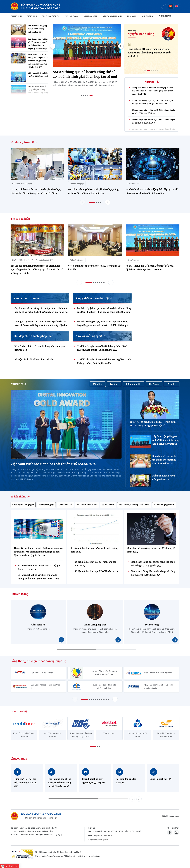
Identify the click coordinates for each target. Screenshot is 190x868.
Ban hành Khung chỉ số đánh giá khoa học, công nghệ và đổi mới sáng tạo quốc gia (93, 191)
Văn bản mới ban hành (28, 298)
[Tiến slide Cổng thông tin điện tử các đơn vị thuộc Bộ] (115, 699)
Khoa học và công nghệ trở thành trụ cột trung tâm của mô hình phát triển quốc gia (164, 460)
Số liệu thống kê (20, 497)
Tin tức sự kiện (20, 219)
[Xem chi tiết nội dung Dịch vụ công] (175, 640)
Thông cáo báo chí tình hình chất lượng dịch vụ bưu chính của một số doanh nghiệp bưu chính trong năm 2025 (153, 92)
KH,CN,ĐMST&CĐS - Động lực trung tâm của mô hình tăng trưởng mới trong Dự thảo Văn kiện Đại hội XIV (38, 61)
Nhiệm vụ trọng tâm (24, 142)
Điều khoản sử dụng (171, 816)
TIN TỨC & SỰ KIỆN (51, 16)
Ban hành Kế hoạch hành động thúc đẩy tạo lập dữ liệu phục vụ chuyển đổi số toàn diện (152, 191)
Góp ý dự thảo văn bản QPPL (95, 298)
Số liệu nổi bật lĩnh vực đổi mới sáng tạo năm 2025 (95, 564)
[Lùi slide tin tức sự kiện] (79, 282)
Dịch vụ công (72, 16)
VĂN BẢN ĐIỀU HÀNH (112, 16)
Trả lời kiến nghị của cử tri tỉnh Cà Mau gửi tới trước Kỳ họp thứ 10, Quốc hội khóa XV (104, 361)
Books (154, 384)
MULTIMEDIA (148, 16)
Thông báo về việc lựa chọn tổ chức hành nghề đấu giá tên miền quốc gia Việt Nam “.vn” (152, 103)
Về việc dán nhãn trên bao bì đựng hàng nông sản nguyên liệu (40, 348)
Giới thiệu (32, 16)
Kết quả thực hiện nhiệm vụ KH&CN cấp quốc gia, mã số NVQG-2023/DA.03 (154, 123)
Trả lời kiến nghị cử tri (91, 336)
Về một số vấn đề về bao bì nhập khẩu (34, 360)
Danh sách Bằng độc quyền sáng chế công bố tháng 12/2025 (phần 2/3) (153, 573)
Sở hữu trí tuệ (108, 505)
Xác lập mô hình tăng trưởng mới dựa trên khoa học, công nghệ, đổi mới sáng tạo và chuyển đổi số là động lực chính (37, 270)
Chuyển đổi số (65, 505)
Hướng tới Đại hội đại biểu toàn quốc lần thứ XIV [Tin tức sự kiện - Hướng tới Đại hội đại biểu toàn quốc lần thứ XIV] (32, 260)
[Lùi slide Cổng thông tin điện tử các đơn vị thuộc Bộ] (75, 699)
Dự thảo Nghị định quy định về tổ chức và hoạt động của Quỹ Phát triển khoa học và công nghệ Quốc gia (104, 310)
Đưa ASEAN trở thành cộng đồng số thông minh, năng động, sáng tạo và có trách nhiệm (38, 91)
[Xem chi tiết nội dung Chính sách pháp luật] (118, 640)
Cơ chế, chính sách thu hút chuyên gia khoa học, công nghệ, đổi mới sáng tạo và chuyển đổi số (36, 191)
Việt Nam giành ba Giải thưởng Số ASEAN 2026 (38, 75)
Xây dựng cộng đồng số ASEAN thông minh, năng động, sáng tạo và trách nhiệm (166, 440)
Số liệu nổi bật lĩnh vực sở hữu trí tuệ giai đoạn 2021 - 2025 (39, 568)
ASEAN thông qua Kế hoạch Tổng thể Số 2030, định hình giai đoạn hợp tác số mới (85, 74)
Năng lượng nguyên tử (164, 505)
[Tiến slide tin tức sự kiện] (111, 282)
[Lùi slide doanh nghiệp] (83, 746)
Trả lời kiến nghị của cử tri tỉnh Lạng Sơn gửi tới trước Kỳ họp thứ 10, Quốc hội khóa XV (102, 348)
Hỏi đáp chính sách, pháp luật (33, 336)
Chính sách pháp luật (95, 625)
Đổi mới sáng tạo (46, 505)
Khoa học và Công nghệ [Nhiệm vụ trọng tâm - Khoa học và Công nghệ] (22, 184)
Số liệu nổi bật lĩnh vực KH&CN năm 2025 (96, 571)
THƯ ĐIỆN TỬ (165, 16)
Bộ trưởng (132, 31)
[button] (53, 46)
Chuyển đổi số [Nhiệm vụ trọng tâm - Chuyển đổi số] (133, 184)
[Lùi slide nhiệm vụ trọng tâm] (82, 202)
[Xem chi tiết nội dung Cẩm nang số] (61, 640)
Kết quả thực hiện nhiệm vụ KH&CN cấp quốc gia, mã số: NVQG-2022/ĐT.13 (154, 113)
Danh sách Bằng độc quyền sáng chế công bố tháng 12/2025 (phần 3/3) (153, 564)
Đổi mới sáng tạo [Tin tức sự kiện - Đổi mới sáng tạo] (77, 260)
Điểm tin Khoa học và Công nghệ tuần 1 (163, 478)
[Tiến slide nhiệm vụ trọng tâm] (108, 202)
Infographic (134, 384)
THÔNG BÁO (152, 82)
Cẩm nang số (38, 625)
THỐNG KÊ (132, 16)
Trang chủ (16, 16)
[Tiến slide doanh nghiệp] (107, 746)
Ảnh (114, 384)
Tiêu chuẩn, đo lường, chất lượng (134, 505)
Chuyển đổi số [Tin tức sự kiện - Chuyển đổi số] (133, 260)
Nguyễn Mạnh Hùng (141, 34)
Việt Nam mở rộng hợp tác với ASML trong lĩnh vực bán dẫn (38, 29)
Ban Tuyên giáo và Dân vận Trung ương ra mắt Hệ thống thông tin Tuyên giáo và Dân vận (38, 44)
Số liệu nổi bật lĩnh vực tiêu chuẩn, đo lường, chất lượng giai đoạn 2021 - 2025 (39, 577)
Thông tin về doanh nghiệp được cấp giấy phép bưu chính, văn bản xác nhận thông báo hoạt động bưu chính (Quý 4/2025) (38, 552)
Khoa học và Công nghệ (23, 505)
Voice (172, 384)
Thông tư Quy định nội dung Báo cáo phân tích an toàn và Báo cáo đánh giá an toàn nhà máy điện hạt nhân (41, 324)
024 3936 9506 (105, 836)
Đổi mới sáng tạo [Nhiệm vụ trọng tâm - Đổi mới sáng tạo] (77, 184)
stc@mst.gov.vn (101, 840)
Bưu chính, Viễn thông (87, 505)
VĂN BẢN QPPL (91, 16)
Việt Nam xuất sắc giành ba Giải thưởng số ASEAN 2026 (54, 464)
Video (98, 384)
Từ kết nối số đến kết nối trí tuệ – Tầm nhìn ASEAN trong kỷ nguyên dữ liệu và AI (153, 424)
